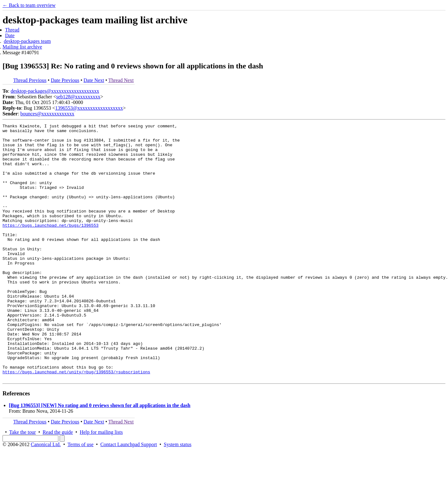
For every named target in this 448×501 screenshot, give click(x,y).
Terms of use (80, 495)
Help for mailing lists (101, 483)
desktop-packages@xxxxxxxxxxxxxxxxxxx (55, 91)
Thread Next (121, 80)
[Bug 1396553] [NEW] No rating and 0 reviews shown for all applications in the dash (100, 456)
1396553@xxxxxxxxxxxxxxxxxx (89, 108)
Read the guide (58, 483)
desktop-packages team (27, 41)
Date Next (94, 80)
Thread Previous (30, 80)
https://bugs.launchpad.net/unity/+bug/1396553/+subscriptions (76, 422)
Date (10, 35)
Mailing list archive (22, 47)
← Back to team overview (29, 5)
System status (178, 495)
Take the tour (22, 483)
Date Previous (65, 80)
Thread (12, 30)
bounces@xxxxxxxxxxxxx (47, 114)
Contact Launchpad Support (129, 495)
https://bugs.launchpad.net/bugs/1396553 (50, 246)
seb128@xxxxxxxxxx (78, 97)
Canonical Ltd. (46, 495)
